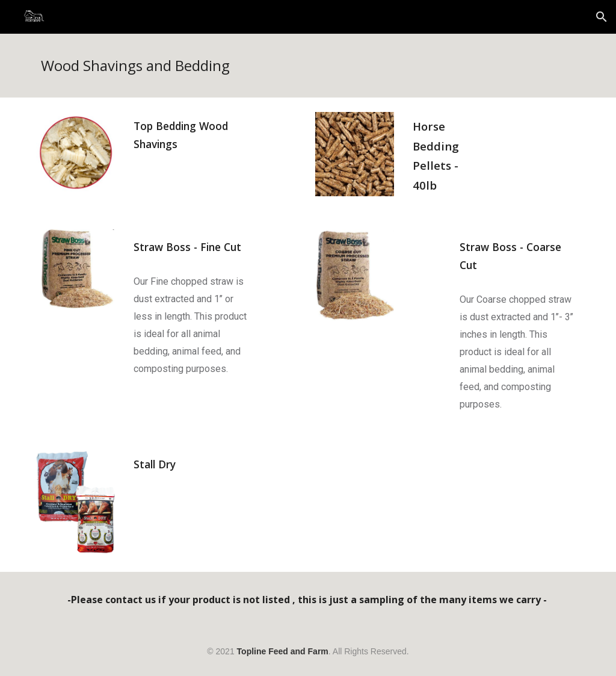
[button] (602, 17)
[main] (308, 66)
